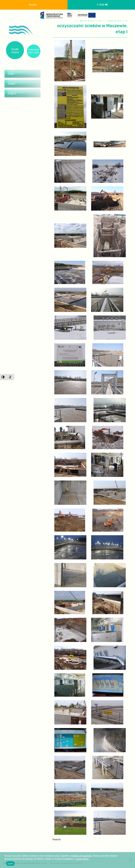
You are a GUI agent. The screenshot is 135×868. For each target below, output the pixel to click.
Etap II (12, 84)
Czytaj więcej (82, 859)
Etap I (11, 74)
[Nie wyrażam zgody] (131, 860)
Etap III (12, 94)
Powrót (57, 840)
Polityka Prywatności (82, 856)
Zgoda (10, 864)
